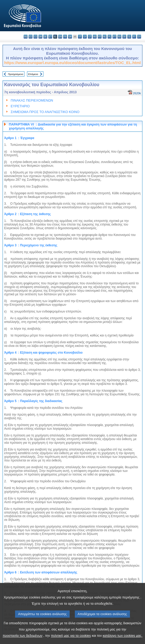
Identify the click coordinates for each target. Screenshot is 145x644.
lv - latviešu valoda (85, 37)
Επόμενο (33, 74)
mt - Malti (100, 37)
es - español (31, 37)
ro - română (119, 37)
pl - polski (110, 37)
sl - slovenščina (129, 37)
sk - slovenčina (124, 37)
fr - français (65, 37)
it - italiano (80, 37)
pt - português (114, 37)
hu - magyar (95, 37)
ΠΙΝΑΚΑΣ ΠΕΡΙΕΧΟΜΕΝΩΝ (32, 100)
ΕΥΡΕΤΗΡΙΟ (20, 106)
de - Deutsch (45, 37)
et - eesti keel (50, 37)
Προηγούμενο (16, 74)
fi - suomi (134, 37)
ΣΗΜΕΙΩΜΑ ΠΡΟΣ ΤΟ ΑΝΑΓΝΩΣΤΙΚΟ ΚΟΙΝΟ (45, 112)
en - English (60, 37)
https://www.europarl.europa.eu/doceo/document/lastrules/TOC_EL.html (72, 63)
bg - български (26, 37)
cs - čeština (35, 37)
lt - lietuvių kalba (90, 37)
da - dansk (40, 37)
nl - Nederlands (105, 37)
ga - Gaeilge (70, 37)
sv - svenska (139, 37)
